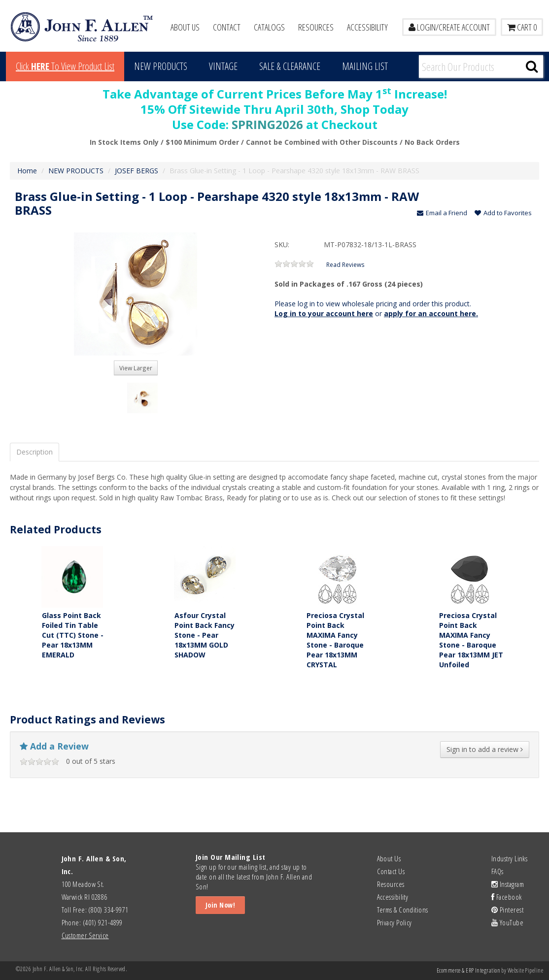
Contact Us (391, 871)
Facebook (507, 897)
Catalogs (269, 27)
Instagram (508, 884)
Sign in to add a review (485, 749)
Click (65, 66)
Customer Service (85, 935)
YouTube (507, 922)
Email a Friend (442, 213)
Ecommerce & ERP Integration (468, 970)
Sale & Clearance (290, 66)
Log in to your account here (324, 313)
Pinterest (507, 910)
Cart (522, 27)
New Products (161, 66)
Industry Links (509, 858)
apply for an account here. (431, 313)
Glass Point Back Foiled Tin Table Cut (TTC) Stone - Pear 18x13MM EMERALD (73, 635)
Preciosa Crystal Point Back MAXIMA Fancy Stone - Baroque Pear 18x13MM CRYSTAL (335, 640)
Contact (227, 27)
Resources (316, 27)
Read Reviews (345, 264)
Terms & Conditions (403, 910)
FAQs (498, 871)
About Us (185, 27)
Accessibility (367, 27)
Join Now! (220, 905)
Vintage (223, 66)
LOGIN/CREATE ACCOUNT (449, 27)
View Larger (136, 368)
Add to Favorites (503, 213)
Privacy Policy (395, 922)
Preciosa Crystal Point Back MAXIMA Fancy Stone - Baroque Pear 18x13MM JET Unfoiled (471, 640)
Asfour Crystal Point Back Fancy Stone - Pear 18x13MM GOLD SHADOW (205, 635)
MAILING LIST (365, 66)
